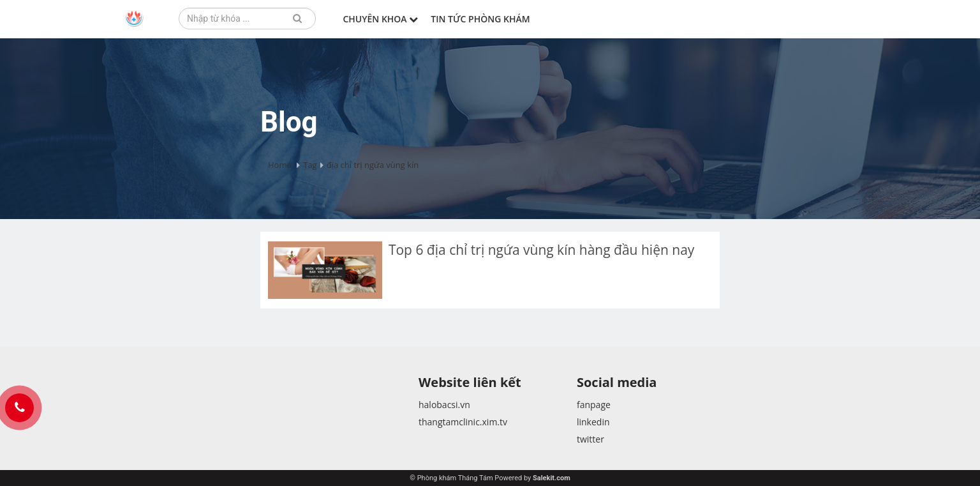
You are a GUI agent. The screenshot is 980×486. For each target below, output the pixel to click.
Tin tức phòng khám (480, 19)
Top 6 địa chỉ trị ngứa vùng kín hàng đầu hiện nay (543, 250)
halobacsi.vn (444, 405)
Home (280, 165)
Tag (310, 165)
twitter (590, 439)
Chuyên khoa (380, 19)
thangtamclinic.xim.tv (463, 422)
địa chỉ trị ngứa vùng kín (373, 165)
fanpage (594, 405)
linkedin (593, 422)
